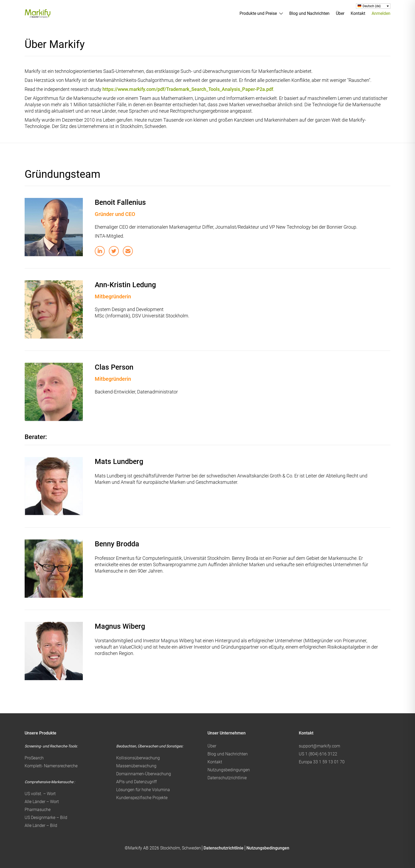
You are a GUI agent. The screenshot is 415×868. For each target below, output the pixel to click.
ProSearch (34, 758)
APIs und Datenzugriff (136, 782)
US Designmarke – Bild (46, 818)
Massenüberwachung (136, 766)
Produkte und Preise (258, 13)
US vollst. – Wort (40, 794)
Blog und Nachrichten (309, 13)
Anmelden (381, 13)
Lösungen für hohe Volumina (143, 790)
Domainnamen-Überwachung (144, 774)
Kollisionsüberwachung (138, 758)
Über (340, 13)
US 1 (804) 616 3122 (318, 754)
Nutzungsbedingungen (229, 770)
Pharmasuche (38, 810)
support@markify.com (319, 746)
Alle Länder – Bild (41, 825)
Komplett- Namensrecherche (51, 766)
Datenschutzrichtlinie (227, 778)
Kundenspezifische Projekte (142, 798)
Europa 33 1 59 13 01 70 (322, 762)
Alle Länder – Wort (42, 802)
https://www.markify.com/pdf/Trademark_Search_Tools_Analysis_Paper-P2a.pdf (188, 89)
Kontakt (358, 13)
